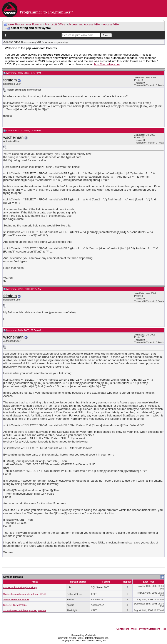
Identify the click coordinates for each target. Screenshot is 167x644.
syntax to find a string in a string (20, 587)
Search (106, 35)
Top (164, 629)
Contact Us (123, 629)
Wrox (134, 629)
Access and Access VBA (84, 24)
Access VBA (111, 24)
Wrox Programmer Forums (25, 24)
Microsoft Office (55, 24)
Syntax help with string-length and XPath (25, 594)
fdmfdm (10, 80)
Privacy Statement (149, 629)
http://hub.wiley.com (107, 64)
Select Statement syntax (16, 599)
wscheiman (13, 137)
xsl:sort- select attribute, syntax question (25, 610)
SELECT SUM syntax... (16, 605)
